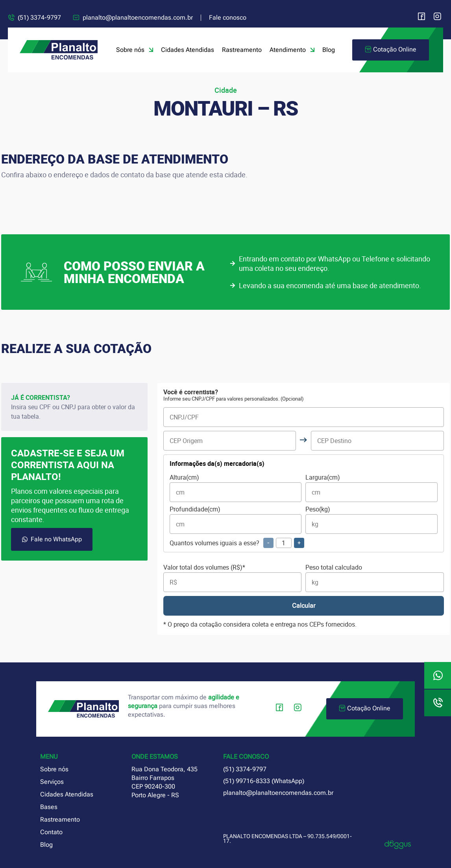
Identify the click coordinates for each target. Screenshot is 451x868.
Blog (329, 50)
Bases (49, 807)
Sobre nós (135, 50)
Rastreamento (242, 50)
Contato (51, 832)
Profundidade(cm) (236, 520)
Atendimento (292, 50)
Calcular (304, 606)
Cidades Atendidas (188, 50)
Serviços (52, 782)
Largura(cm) (372, 488)
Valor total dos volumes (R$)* (233, 578)
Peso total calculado (375, 578)
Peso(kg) (372, 520)
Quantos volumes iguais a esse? (237, 543)
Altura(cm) (236, 488)
